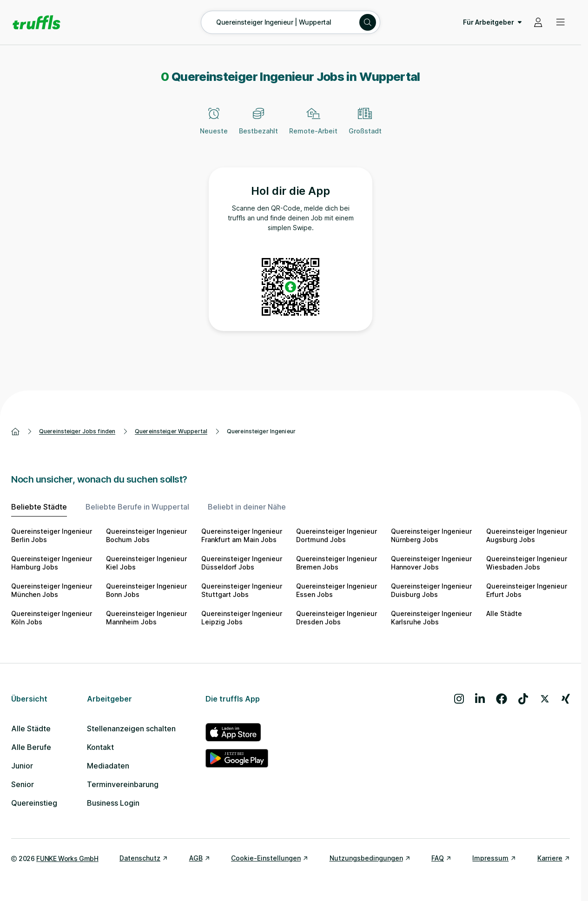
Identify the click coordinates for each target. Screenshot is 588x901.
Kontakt (100, 747)
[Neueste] (214, 126)
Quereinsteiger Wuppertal (171, 431)
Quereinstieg (34, 803)
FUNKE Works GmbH (67, 858)
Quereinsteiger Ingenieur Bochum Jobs (146, 535)
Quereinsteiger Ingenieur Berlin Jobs (52, 535)
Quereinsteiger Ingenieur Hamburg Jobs (52, 563)
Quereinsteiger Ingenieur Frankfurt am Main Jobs (242, 535)
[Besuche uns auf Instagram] (459, 699)
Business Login (113, 803)
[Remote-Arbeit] (313, 126)
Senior (23, 784)
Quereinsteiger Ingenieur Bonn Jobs (146, 590)
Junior (22, 766)
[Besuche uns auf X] (545, 699)
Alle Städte (504, 613)
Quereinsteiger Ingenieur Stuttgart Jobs (242, 590)
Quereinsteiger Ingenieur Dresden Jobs (337, 618)
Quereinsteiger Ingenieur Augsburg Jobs (527, 535)
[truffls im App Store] (237, 732)
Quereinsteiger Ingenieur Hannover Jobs (431, 563)
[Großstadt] (365, 126)
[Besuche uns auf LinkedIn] (480, 699)
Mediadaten (108, 766)
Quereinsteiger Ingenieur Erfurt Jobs (527, 590)
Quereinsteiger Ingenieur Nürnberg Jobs (431, 535)
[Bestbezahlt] (258, 126)
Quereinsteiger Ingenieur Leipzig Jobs (242, 618)
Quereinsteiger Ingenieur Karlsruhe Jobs (431, 618)
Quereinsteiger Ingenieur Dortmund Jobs (337, 535)
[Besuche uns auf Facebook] (502, 699)
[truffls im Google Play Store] (237, 758)
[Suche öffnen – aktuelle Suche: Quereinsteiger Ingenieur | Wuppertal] (291, 22)
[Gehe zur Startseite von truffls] (36, 22)
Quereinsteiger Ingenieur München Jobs (52, 590)
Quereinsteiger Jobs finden (77, 431)
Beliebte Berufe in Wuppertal (137, 507)
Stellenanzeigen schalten (131, 729)
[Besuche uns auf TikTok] (523, 699)
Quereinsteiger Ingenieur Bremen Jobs (337, 563)
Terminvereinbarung (123, 784)
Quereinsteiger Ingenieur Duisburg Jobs (431, 590)
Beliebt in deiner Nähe (247, 507)
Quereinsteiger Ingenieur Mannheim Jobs (146, 618)
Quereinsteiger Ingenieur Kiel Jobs (146, 563)
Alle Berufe (31, 747)
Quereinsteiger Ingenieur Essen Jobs (337, 590)
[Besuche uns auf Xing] (566, 699)
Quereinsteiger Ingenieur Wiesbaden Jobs (527, 563)
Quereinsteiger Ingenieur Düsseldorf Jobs (242, 563)
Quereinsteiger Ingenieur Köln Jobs (52, 618)
